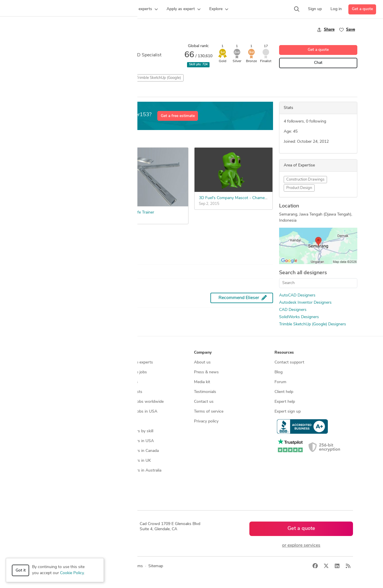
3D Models (64, 78)
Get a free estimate (178, 116)
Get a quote (362, 9)
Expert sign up (288, 412)
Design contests (47, 382)
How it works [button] (45, 353)
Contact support (289, 362)
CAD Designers (293, 310)
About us (202, 362)
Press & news (206, 372)
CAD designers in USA (133, 441)
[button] (111, 9)
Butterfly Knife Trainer (134, 213)
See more (43, 243)
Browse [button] (120, 353)
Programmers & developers (57, 412)
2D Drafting (38, 78)
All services (42, 431)
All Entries (115, 92)
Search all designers (303, 273)
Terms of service (209, 412)
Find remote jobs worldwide (138, 402)
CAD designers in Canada (136, 451)
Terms (137, 566)
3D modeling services (52, 402)
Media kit (202, 382)
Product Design (299, 188)
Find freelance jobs (130, 372)
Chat (318, 63)
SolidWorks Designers (299, 317)
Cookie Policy (72, 573)
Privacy (120, 566)
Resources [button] (284, 353)
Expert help (285, 402)
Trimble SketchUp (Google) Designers (313, 324)
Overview (35, 91)
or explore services (301, 546)
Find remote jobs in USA (135, 412)
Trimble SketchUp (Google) (159, 78)
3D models (123, 421)
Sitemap (120, 490)
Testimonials (205, 392)
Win (72, 92)
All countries (124, 480)
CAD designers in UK (132, 461)
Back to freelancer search (51, 29)
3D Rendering (91, 78)
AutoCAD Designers (297, 295)
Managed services (48, 372)
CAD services (44, 392)
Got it (21, 571)
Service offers (126, 382)
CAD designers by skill (133, 431)
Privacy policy (206, 421)
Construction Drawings (305, 180)
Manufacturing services (53, 421)
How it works (45, 362)
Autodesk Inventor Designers (305, 303)
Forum (280, 382)
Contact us (204, 402)
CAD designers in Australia (137, 471)
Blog (279, 372)
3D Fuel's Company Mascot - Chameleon (236, 198)
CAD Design (119, 78)
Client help (284, 392)
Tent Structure (43, 213)
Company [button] (203, 353)
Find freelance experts (133, 362)
